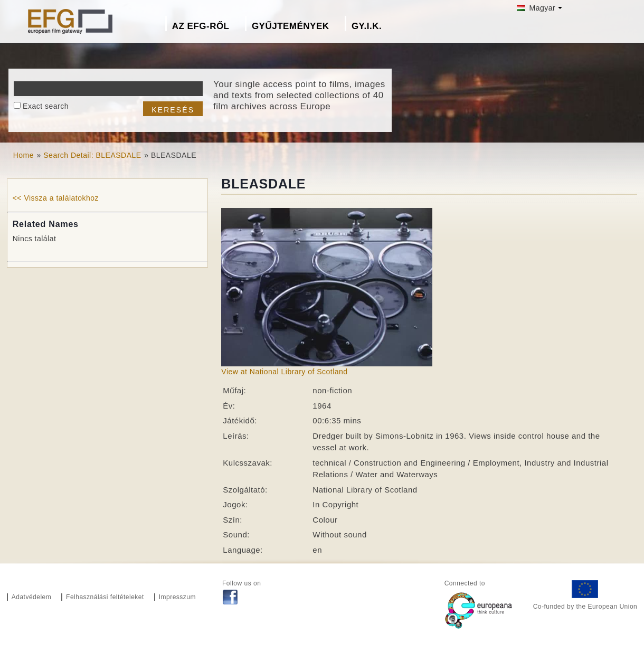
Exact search (46, 106)
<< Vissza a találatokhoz (56, 198)
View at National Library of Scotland (284, 372)
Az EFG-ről (201, 26)
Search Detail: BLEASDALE (92, 155)
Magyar (536, 8)
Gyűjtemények (291, 26)
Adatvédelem (32, 597)
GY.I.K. (367, 26)
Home (23, 155)
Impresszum (177, 597)
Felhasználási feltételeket (105, 597)
